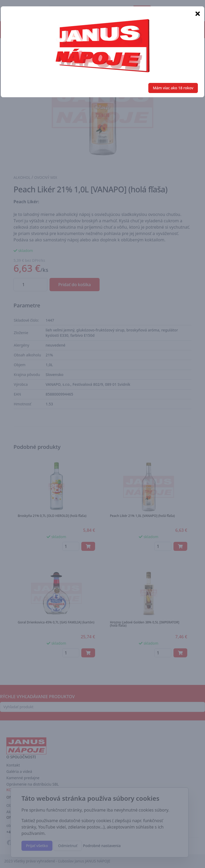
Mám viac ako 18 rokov (173, 88)
